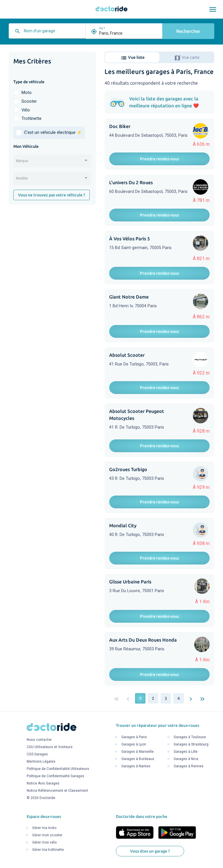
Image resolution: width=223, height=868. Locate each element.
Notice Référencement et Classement (57, 791)
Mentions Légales (41, 762)
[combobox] (53, 33)
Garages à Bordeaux (138, 759)
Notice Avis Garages (43, 784)
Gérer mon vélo (44, 843)
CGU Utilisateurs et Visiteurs (50, 747)
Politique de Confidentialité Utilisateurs (58, 769)
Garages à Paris (134, 737)
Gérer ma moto (44, 828)
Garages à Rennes (189, 766)
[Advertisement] (52, 248)
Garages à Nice (186, 759)
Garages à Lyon (134, 744)
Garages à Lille (186, 752)
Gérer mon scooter (47, 835)
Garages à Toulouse (190, 737)
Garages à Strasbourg (191, 744)
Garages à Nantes (136, 766)
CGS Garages (37, 755)
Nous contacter (39, 740)
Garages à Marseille (137, 752)
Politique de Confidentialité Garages (55, 776)
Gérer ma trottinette (48, 850)
